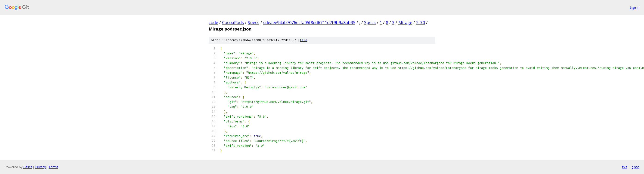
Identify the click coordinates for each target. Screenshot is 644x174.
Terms (53, 167)
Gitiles (28, 167)
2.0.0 (421, 22)
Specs (254, 22)
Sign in (635, 7)
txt (625, 167)
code (213, 22)
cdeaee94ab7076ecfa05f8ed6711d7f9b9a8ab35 (309, 22)
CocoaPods (233, 22)
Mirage (405, 22)
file (303, 40)
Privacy (40, 167)
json (636, 167)
